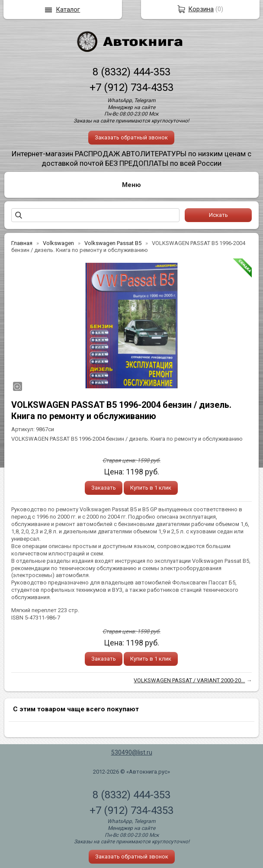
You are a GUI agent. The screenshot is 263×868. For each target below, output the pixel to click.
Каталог (68, 10)
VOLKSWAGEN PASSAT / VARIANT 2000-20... (189, 680)
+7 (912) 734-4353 (131, 87)
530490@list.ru (132, 752)
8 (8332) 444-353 (131, 72)
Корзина (201, 9)
